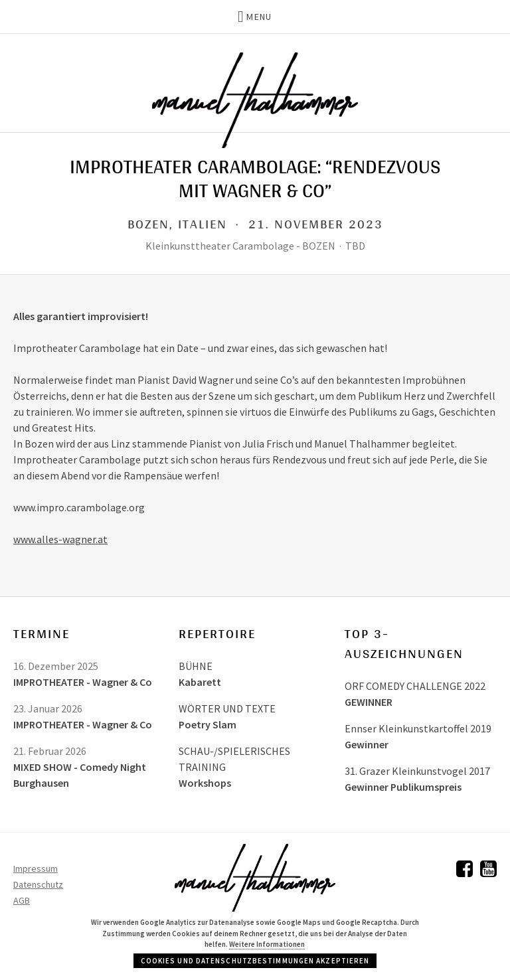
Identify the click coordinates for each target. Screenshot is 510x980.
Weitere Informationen (267, 944)
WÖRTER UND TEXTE (227, 708)
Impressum (36, 868)
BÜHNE (196, 666)
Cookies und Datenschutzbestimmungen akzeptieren (255, 961)
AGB (22, 900)
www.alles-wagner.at (60, 539)
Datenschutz (38, 884)
